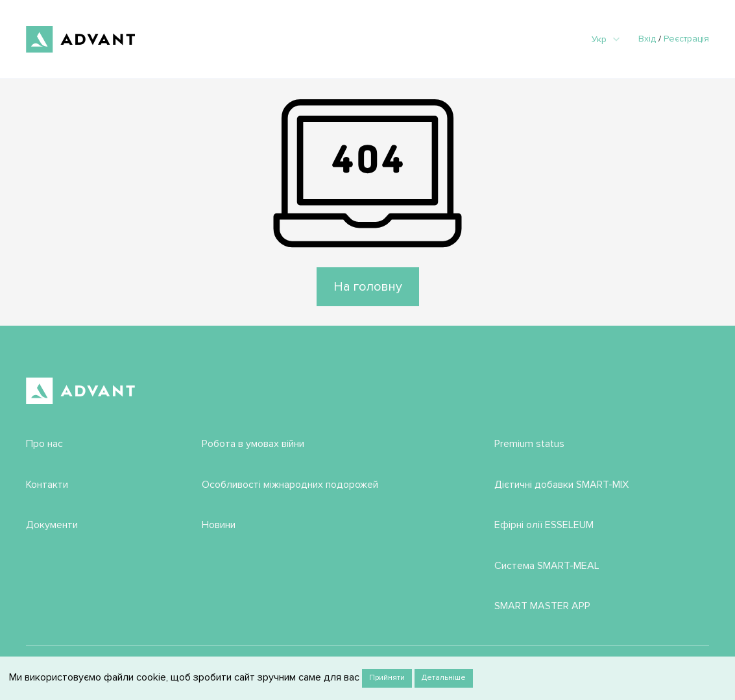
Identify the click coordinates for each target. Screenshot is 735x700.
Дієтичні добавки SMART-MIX (561, 485)
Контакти (47, 485)
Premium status (529, 444)
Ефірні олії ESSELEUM (544, 525)
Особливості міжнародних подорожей (290, 485)
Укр (606, 39)
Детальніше (444, 678)
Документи (52, 525)
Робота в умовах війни (253, 444)
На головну (368, 287)
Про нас (44, 444)
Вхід (647, 39)
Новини (219, 525)
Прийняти (387, 678)
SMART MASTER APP (542, 606)
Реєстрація (686, 39)
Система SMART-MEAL (547, 566)
